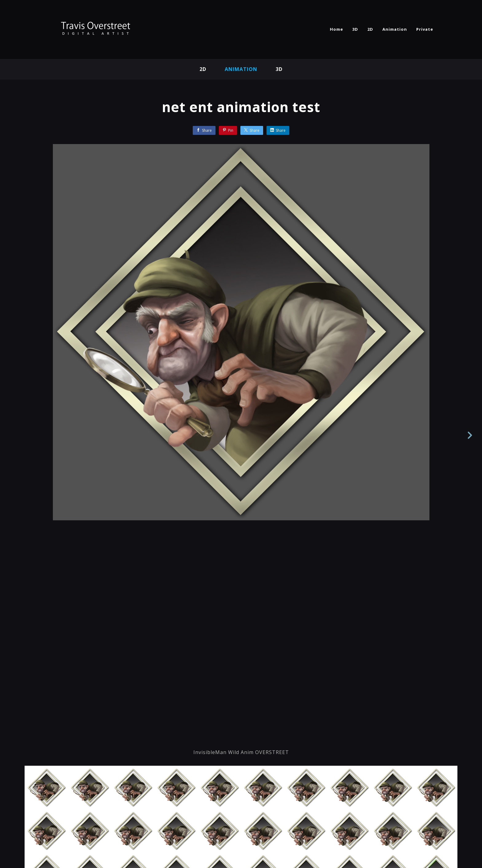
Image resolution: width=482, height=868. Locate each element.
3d (279, 69)
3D (355, 29)
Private (425, 29)
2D (370, 29)
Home (336, 29)
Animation (395, 29)
